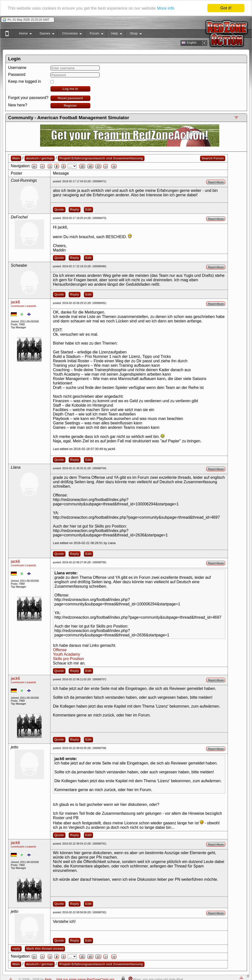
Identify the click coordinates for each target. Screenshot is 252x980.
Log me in (70, 89)
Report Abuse (216, 182)
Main (16, 158)
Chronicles (70, 34)
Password (17, 75)
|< (34, 166)
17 (98, 166)
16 (90, 166)
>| (114, 166)
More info (166, 8)
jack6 (15, 302)
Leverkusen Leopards (24, 306)
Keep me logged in (24, 81)
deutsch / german (40, 158)
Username (17, 68)
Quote (59, 209)
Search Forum (213, 158)
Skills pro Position (68, 659)
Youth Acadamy (67, 654)
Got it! (226, 8)
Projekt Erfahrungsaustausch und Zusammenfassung (101, 158)
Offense (60, 650)
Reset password (70, 98)
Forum (94, 34)
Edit (88, 209)
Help (114, 34)
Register (70, 106)
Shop (133, 34)
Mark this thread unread (45, 949)
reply (16, 949)
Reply (75, 209)
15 (82, 166)
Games (44, 34)
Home (23, 34)
